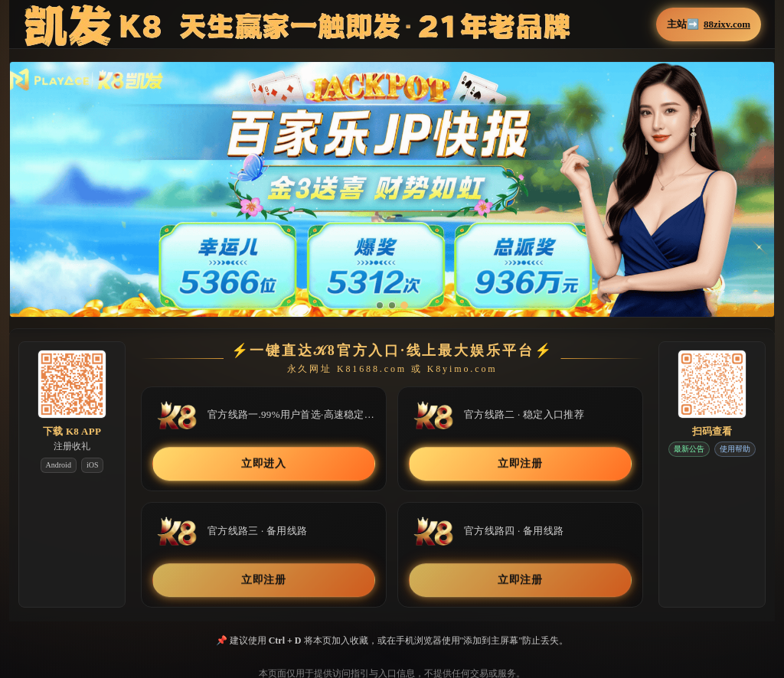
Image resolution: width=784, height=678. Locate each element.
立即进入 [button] (264, 464)
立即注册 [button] (520, 464)
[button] (392, 189)
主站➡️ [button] (709, 24)
